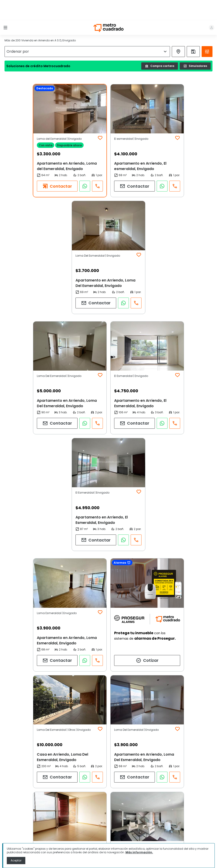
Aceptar (16, 860)
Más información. (139, 852)
